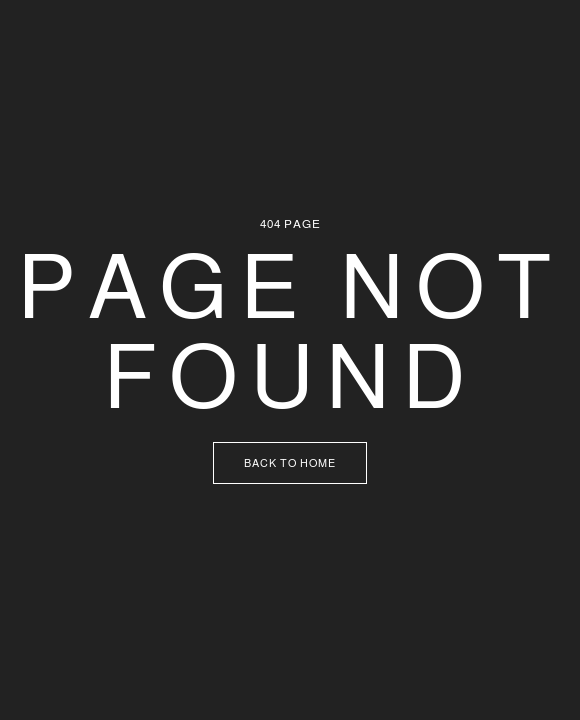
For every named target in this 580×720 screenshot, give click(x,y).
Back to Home (290, 463)
